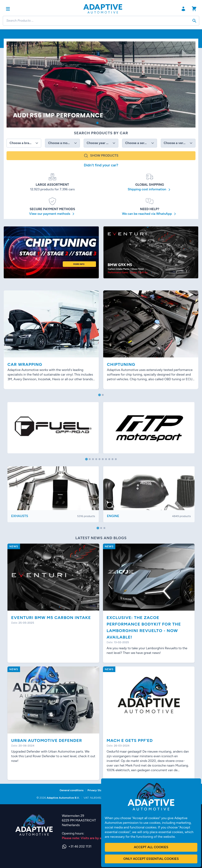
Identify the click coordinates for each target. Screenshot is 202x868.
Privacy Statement (99, 790)
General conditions (72, 790)
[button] (97, 123)
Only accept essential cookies (151, 859)
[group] (101, 84)
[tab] (99, 395)
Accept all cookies (151, 847)
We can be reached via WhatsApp (150, 214)
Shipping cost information (150, 190)
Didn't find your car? (101, 165)
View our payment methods (52, 214)
